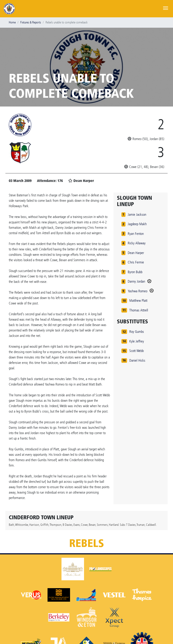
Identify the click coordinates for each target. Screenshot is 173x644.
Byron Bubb (135, 272)
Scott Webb (137, 351)
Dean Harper (136, 253)
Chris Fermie (136, 262)
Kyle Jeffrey (137, 341)
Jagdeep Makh (137, 224)
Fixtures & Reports (31, 22)
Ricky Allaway (137, 243)
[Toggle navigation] (166, 8)
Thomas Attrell (139, 310)
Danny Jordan (136, 281)
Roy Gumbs (137, 332)
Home (12, 22)
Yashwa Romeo (138, 291)
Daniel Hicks (137, 360)
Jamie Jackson (137, 214)
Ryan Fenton (136, 234)
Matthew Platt (138, 300)
